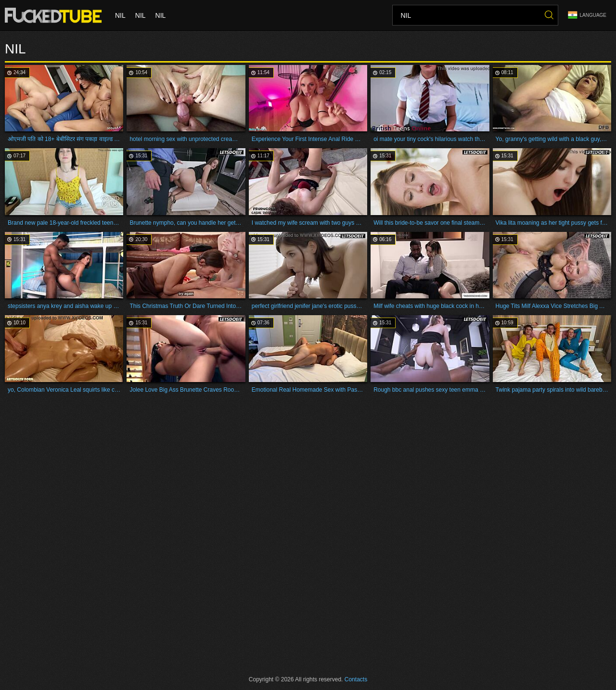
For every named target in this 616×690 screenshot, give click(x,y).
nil (120, 15)
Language (587, 15)
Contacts (356, 679)
